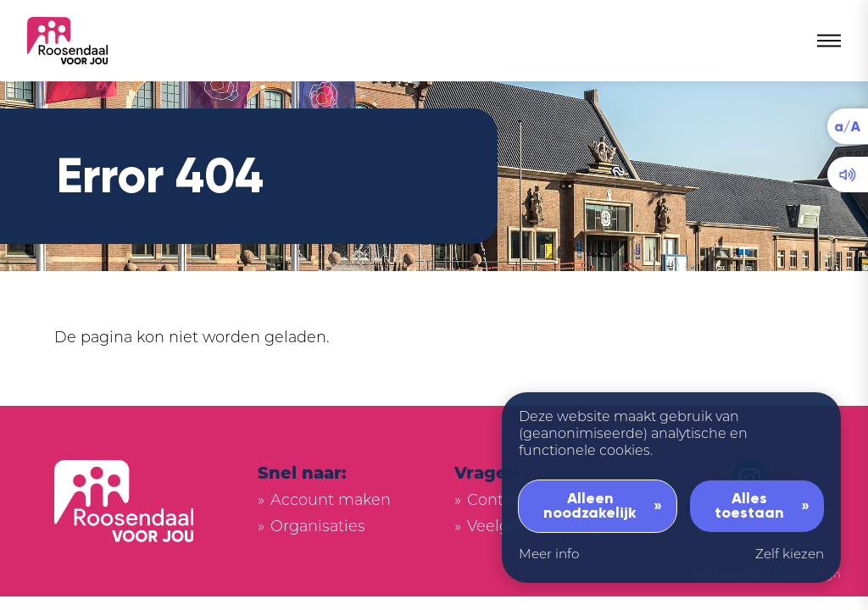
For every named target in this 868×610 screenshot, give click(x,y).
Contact (497, 501)
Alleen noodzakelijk (590, 506)
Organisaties (318, 527)
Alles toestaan (749, 506)
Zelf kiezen (790, 555)
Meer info (549, 555)
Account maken (331, 501)
